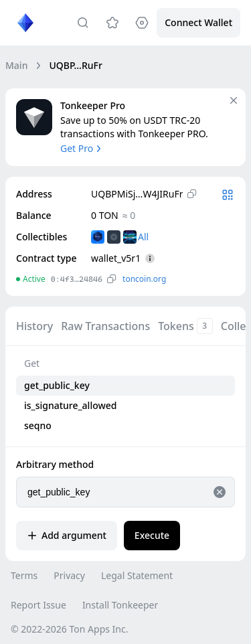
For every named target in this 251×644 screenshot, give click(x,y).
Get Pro (82, 148)
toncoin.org (144, 279)
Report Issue (38, 605)
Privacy (69, 575)
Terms (24, 575)
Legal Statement (137, 575)
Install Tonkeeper (120, 605)
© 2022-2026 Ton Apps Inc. (69, 629)
